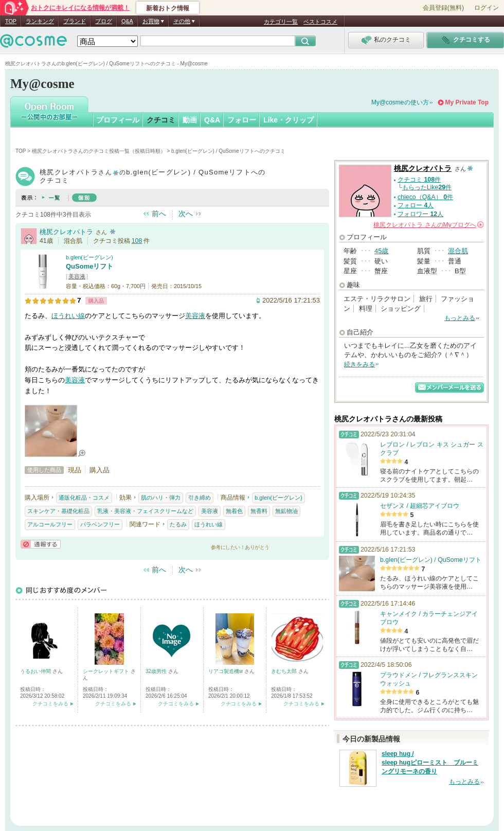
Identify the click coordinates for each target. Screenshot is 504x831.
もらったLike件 (427, 187)
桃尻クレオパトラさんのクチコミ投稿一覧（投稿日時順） (99, 151)
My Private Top (467, 102)
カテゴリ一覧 (281, 22)
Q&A (127, 21)
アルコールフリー (50, 524)
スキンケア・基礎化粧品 (58, 511)
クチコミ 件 (419, 180)
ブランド (75, 21)
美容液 (77, 276)
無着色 (234, 511)
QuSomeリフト (89, 266)
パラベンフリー (100, 524)
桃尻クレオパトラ (66, 232)
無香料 (259, 511)
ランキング (40, 21)
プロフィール (118, 120)
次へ (186, 214)
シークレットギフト (107, 671)
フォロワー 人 (420, 214)
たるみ (178, 524)
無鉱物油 (286, 511)
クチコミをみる (50, 704)
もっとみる (460, 318)
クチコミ (161, 120)
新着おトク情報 (168, 8)
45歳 (381, 251)
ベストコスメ (320, 22)
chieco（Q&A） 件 (425, 197)
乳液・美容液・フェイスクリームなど (145, 511)
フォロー (242, 120)
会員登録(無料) (443, 8)
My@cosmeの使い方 (400, 102)
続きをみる (359, 364)
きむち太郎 (285, 671)
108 (137, 241)
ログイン (487, 8)
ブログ (104, 21)
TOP (11, 21)
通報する (41, 544)
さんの (429, 225)
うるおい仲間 (36, 671)
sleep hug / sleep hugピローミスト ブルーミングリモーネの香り (430, 763)
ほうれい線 (68, 316)
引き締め (200, 498)
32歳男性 (157, 671)
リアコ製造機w (226, 671)
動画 (190, 120)
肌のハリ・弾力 (161, 498)
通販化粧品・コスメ (84, 498)
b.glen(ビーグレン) (89, 257)
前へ (159, 214)
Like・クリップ (289, 120)
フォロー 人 (416, 205)
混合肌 (458, 251)
